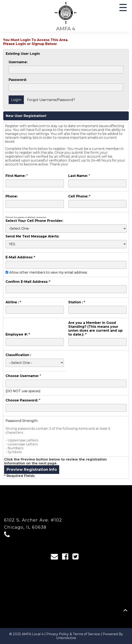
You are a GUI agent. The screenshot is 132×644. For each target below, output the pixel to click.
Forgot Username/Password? (51, 100)
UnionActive (66, 638)
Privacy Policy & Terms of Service (73, 634)
